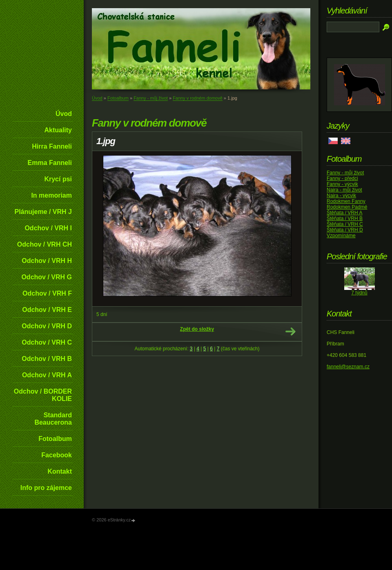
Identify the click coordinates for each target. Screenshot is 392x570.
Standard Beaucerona (53, 419)
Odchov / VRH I (48, 228)
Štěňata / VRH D (345, 230)
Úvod (64, 114)
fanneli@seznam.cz (348, 367)
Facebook (57, 455)
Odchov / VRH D (47, 326)
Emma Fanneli (50, 163)
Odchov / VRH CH (45, 244)
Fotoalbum (55, 439)
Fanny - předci (342, 178)
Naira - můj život (344, 190)
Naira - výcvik (341, 196)
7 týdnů (359, 293)
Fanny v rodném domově (198, 98)
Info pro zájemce (46, 488)
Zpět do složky (197, 329)
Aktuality (58, 130)
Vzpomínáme (341, 236)
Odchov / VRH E (47, 310)
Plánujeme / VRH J (43, 212)
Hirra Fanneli (52, 146)
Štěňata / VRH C (345, 224)
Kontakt (60, 471)
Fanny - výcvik (342, 184)
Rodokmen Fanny (346, 201)
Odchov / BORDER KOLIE (43, 395)
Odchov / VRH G (47, 277)
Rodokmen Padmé (347, 207)
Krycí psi (58, 179)
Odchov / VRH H (47, 261)
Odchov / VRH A (47, 375)
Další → (290, 332)
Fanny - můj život (151, 98)
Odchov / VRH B (47, 359)
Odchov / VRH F (47, 293)
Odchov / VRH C (47, 342)
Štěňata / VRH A (344, 213)
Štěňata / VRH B (345, 218)
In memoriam (51, 195)
